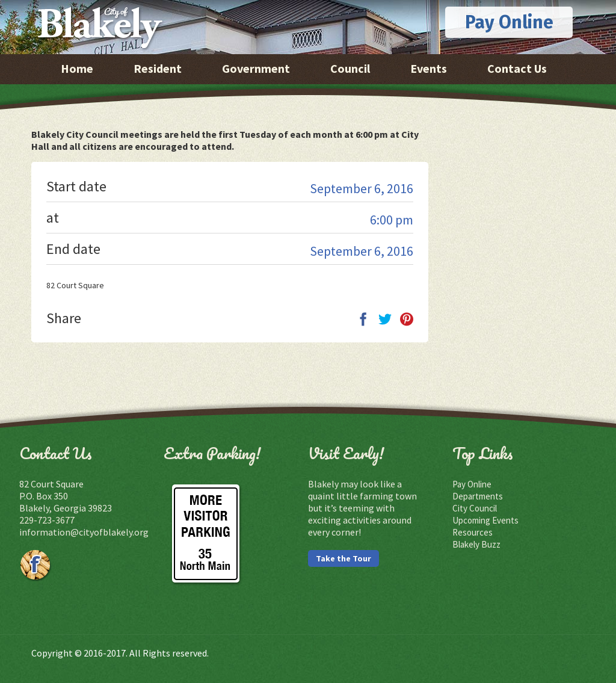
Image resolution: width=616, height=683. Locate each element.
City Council (475, 508)
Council (350, 68)
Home (77, 68)
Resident (158, 68)
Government (256, 68)
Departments (478, 496)
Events (429, 68)
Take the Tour (343, 558)
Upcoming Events (485, 520)
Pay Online (509, 22)
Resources (473, 532)
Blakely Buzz (476, 544)
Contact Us (517, 68)
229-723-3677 (47, 520)
